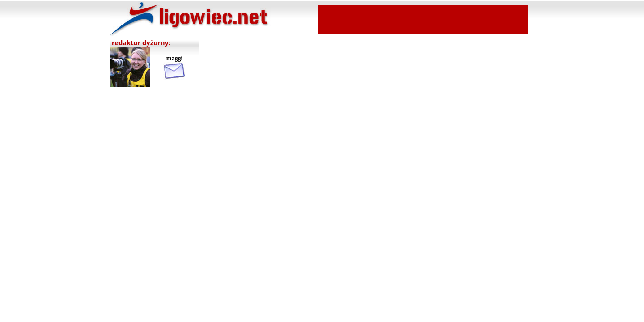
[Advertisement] (423, 19)
